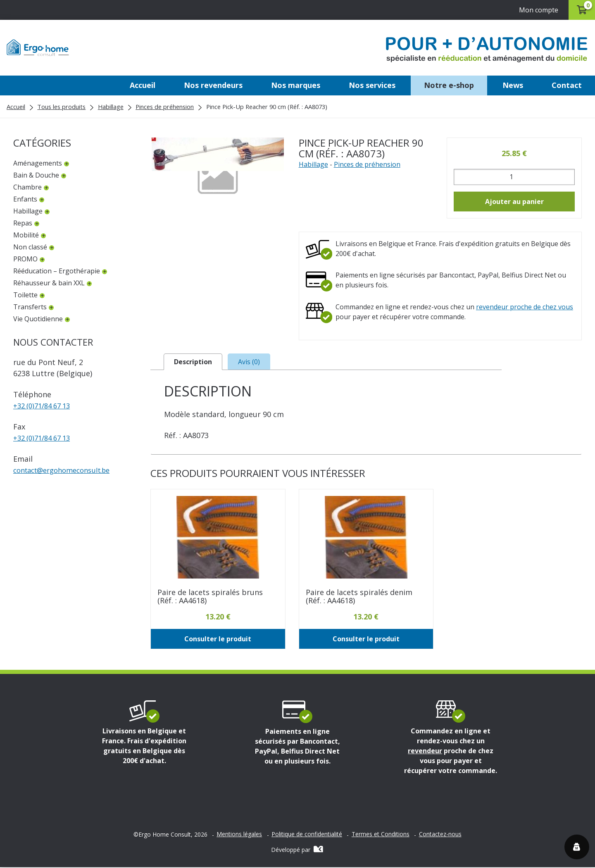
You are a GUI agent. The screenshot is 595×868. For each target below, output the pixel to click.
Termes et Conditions (381, 835)
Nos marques (296, 85)
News (513, 85)
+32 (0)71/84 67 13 (45, 406)
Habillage (111, 107)
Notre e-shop (449, 85)
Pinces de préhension (165, 107)
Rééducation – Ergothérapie (57, 271)
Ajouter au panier (514, 202)
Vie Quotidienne (38, 319)
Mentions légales (239, 835)
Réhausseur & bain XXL (49, 283)
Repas (23, 223)
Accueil (143, 85)
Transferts (30, 307)
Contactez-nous (440, 835)
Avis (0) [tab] (249, 362)
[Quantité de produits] (514, 177)
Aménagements (38, 163)
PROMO (25, 259)
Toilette (25, 295)
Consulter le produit (218, 640)
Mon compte (534, 10)
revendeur (425, 752)
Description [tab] (193, 362)
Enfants (25, 199)
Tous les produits (61, 107)
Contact (567, 85)
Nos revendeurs (213, 85)
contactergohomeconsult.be (67, 470)
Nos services (372, 85)
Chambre (27, 187)
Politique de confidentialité (307, 835)
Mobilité (26, 235)
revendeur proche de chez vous (525, 307)
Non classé (30, 247)
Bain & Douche (36, 175)
